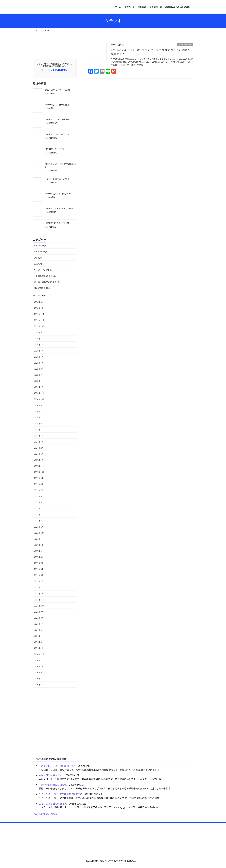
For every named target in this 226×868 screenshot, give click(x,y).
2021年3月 (39, 642)
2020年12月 (39, 654)
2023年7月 (39, 490)
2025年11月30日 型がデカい (57, 134)
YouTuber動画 (40, 245)
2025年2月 (39, 375)
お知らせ (38, 264)
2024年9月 (39, 405)
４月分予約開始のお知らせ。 (54, 785)
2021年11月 (39, 600)
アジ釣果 (38, 258)
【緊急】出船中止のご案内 (57, 179)
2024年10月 (39, 399)
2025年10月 (39, 326)
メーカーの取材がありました (47, 282)
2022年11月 (39, 539)
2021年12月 (39, 594)
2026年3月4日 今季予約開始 (57, 90)
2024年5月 (39, 430)
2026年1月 (39, 308)
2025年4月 (39, 363)
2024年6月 (39, 423)
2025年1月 (39, 381)
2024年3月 (39, 442)
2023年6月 (39, 496)
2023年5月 (39, 502)
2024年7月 (39, 417)
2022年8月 (39, 557)
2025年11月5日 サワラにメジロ (59, 208)
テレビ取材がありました (45, 276)
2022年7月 (39, 563)
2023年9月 (39, 478)
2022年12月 (39, 533)
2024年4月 (39, 436)
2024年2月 (39, 448)
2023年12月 (39, 460)
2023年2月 (39, 521)
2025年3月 (39, 369)
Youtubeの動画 (185, 44)
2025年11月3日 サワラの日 (57, 223)
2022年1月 (39, 587)
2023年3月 (39, 514)
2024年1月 (39, 454)
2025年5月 (39, 357)
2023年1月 (39, 527)
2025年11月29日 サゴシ (55, 149)
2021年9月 (39, 612)
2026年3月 (39, 302)
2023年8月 (39, 484)
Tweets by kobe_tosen (45, 814)
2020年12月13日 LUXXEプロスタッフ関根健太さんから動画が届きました (151, 52)
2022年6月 (39, 569)
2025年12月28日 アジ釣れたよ (58, 119)
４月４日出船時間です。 (51, 775)
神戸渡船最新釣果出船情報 (51, 759)
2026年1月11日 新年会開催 (57, 105)
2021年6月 (39, 630)
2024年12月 (39, 387)
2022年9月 (39, 551)
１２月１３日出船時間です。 (54, 804)
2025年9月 (39, 332)
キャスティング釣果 (43, 270)
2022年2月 (39, 581)
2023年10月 (39, 472)
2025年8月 (39, 339)
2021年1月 (39, 648)
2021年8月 (39, 618)
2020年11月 (39, 660)
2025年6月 (39, 351)
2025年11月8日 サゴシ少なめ (58, 194)
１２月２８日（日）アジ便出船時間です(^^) (62, 794)
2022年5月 (39, 575)
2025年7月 (39, 345)
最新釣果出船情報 (42, 288)
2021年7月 (39, 624)
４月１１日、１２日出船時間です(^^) (58, 766)
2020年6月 (39, 685)
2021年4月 (39, 636)
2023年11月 (39, 466)
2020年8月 (39, 678)
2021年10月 (39, 606)
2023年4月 (39, 508)
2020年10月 (39, 666)
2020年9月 (39, 672)
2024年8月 (39, 411)
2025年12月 (39, 314)
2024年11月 (39, 393)
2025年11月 (39, 320)
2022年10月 (39, 545)
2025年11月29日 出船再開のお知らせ (60, 165)
